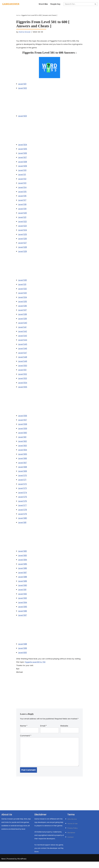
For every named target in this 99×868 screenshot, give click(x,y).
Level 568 (23, 471)
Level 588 (23, 582)
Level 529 (23, 253)
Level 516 (22, 197)
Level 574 (23, 497)
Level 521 (22, 219)
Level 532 (22, 291)
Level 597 (22, 621)
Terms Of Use (72, 830)
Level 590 (23, 590)
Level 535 (23, 304)
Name (24, 732)
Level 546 (23, 351)
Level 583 (22, 560)
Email (43, 732)
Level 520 (23, 214)
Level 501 (22, 84)
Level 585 (23, 569)
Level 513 (22, 184)
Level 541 (22, 330)
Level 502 (23, 89)
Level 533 (22, 295)
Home (18, 15)
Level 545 (23, 347)
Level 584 (23, 564)
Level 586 (23, 573)
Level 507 (22, 158)
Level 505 (23, 149)
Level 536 (22, 308)
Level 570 (22, 479)
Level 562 (23, 445)
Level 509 (23, 167)
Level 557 (23, 423)
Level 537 (22, 312)
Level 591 (22, 595)
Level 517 (22, 201)
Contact (71, 844)
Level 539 (22, 321)
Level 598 (23, 649)
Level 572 (22, 488)
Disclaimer (71, 839)
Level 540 (23, 325)
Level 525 (23, 236)
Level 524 (23, 232)
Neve (3, 865)
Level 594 (23, 608)
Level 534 (23, 299)
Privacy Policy (72, 834)
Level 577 (22, 510)
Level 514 (22, 188)
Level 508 (23, 162)
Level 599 (23, 654)
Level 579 (22, 518)
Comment (26, 742)
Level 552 (23, 377)
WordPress (22, 865)
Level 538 (22, 317)
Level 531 (22, 286)
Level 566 (23, 462)
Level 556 (23, 419)
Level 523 (22, 227)
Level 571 (22, 484)
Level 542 (23, 334)
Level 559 (23, 432)
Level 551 (22, 373)
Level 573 (22, 492)
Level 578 (22, 514)
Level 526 (23, 240)
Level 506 (23, 154)
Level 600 (22, 658)
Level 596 (23, 616)
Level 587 (22, 577)
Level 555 (23, 390)
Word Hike (43, 4)
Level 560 (23, 436)
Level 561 (22, 440)
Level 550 (23, 368)
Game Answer (25, 32)
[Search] (79, 4)
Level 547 (23, 355)
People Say (56, 4)
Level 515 (22, 193)
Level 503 (22, 116)
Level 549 (23, 364)
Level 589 (23, 586)
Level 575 (23, 501)
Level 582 (23, 556)
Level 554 (23, 386)
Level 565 (23, 458)
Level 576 (22, 505)
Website (64, 732)
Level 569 (23, 475)
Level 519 (22, 210)
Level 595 (23, 612)
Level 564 (23, 453)
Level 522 (23, 223)
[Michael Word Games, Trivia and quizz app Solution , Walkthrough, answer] (11, 4)
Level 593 (22, 603)
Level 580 (23, 523)
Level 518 (22, 206)
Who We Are (72, 825)
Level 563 (22, 449)
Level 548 (23, 360)
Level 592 (23, 599)
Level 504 (23, 145)
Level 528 (23, 249)
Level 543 (23, 338)
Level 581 (22, 527)
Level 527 (22, 245)
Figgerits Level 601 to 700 (35, 667)
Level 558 (23, 427)
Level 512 (22, 180)
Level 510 (22, 171)
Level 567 (22, 466)
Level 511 (22, 175)
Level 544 (23, 343)
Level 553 (23, 381)
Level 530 (22, 282)
